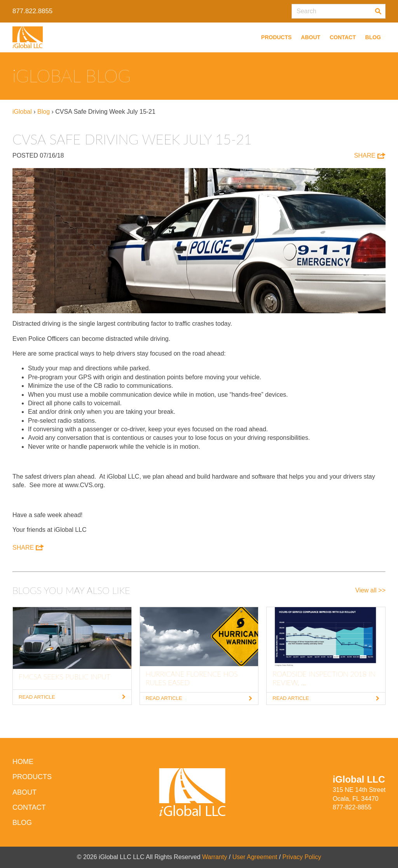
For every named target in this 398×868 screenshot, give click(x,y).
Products (277, 37)
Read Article (72, 697)
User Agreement (255, 857)
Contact (343, 37)
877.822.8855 (32, 11)
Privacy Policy (302, 857)
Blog (373, 37)
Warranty (215, 857)
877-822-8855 (352, 807)
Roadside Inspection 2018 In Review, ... (324, 678)
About (311, 37)
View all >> (370, 590)
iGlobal (22, 112)
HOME (23, 762)
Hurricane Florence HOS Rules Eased (192, 678)
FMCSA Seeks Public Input (65, 677)
